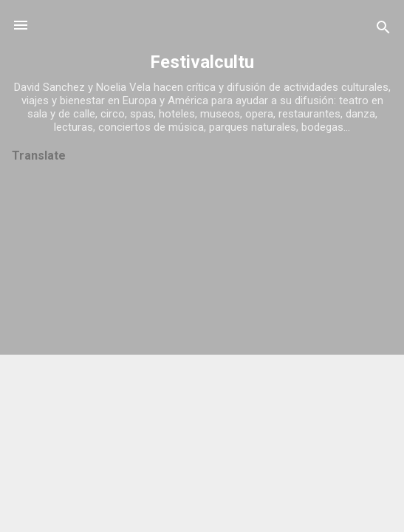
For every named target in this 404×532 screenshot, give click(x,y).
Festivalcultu (202, 62)
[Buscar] (383, 30)
